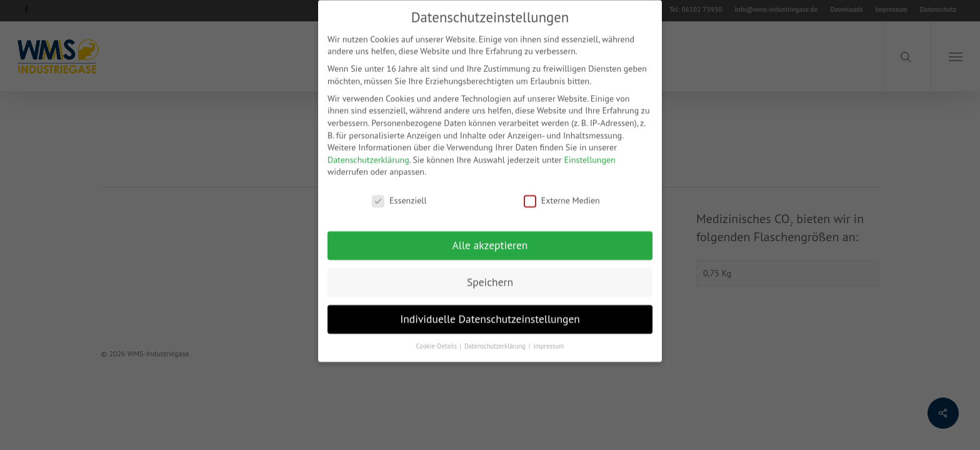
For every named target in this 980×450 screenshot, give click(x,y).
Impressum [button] (548, 337)
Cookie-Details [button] (437, 337)
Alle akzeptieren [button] (490, 237)
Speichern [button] (490, 273)
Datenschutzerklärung (368, 151)
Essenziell (399, 192)
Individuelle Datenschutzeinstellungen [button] (490, 310)
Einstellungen (590, 151)
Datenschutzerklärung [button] (496, 337)
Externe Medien (562, 192)
